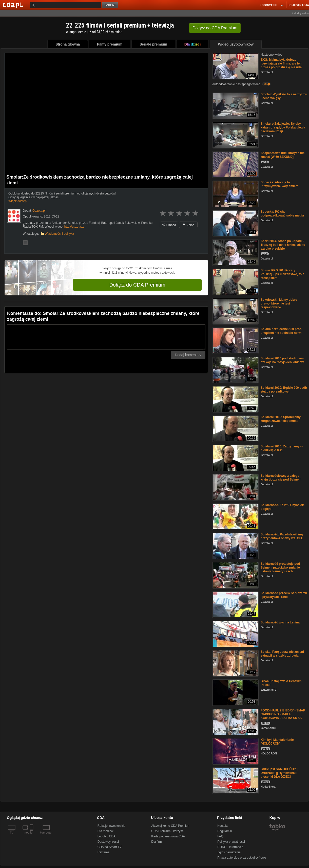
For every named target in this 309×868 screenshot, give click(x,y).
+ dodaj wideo (300, 13)
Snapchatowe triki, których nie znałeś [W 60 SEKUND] (283, 155)
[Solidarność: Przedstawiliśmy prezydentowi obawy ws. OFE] (235, 545)
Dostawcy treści (108, 842)
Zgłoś (188, 225)
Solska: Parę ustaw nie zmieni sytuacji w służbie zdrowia (282, 654)
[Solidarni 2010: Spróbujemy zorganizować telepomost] (235, 428)
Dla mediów (105, 831)
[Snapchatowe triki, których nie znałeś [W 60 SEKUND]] (235, 164)
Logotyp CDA (107, 836)
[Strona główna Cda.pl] (14, 5)
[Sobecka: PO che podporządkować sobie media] (235, 223)
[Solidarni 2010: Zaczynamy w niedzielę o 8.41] (235, 457)
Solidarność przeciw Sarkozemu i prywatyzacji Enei (284, 595)
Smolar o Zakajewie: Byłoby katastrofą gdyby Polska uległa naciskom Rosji (283, 127)
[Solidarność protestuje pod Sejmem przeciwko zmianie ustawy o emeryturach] (235, 575)
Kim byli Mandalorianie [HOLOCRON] (277, 742)
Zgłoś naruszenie (229, 852)
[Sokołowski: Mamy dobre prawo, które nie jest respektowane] (235, 311)
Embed (169, 225)
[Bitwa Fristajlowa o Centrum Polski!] (235, 692)
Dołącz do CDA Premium (137, 285)
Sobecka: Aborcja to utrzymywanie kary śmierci (280, 184)
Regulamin (225, 831)
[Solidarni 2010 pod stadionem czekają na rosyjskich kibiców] (235, 369)
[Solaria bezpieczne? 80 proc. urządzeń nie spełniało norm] (235, 340)
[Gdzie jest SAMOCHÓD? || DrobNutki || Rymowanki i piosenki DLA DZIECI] (235, 780)
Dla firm (156, 842)
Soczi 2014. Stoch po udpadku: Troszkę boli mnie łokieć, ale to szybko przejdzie (283, 245)
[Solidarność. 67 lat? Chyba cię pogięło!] (235, 516)
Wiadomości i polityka (59, 234)
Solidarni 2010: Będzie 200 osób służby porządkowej (284, 390)
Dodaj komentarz (188, 355)
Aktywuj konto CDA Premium (171, 826)
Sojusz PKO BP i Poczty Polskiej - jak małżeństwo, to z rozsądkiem (282, 274)
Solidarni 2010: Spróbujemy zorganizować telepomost (281, 419)
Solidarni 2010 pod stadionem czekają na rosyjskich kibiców (282, 360)
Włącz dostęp (17, 201)
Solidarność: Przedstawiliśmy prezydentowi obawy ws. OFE (282, 536)
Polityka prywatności (231, 842)
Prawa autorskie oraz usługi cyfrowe (242, 858)
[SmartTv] (32, 836)
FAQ (220, 836)
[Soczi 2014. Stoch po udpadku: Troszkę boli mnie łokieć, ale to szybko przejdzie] (235, 252)
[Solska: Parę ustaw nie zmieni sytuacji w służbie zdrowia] (235, 663)
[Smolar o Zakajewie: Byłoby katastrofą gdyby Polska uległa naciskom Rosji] (235, 135)
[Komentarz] (106, 337)
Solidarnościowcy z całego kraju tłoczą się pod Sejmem (281, 478)
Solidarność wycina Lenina (280, 622)
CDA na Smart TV (110, 847)
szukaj (110, 5)
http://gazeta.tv (74, 227)
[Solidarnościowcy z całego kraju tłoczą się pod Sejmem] (235, 487)
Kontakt (223, 826)
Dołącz (215, 28)
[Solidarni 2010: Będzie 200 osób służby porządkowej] (235, 399)
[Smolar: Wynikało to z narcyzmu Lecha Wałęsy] (235, 105)
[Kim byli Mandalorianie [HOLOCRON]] (235, 751)
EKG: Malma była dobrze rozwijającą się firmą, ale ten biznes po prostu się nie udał (282, 63)
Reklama (103, 852)
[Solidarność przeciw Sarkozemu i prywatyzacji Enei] (235, 604)
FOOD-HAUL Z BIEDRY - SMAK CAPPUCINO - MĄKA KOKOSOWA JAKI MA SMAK (283, 714)
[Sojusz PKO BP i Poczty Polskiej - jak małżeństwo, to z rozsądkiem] (235, 281)
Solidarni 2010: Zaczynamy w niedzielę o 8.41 (282, 448)
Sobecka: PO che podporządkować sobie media (282, 214)
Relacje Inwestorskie (111, 826)
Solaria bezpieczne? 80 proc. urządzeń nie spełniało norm (281, 331)
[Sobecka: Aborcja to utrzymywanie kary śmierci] (235, 193)
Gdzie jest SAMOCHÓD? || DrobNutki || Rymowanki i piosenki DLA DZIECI (279, 773)
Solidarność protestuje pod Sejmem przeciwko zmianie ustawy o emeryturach (280, 568)
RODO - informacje (230, 847)
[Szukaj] (66, 5)
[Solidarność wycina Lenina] (235, 633)
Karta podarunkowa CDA (168, 836)
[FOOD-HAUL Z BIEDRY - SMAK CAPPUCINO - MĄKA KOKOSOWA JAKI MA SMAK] (235, 721)
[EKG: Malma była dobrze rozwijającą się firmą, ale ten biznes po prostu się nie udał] (235, 66)
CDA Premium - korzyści (168, 831)
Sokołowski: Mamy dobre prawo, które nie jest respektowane (279, 303)
